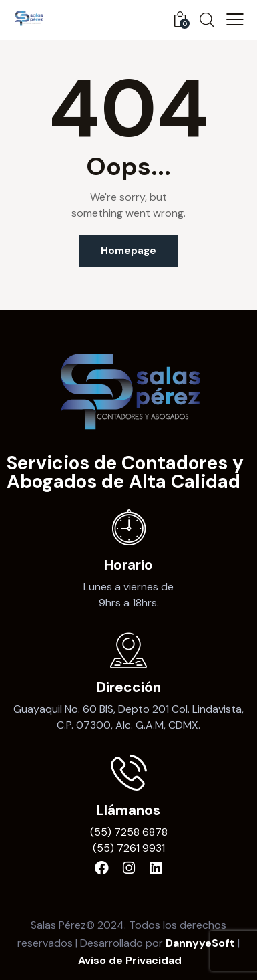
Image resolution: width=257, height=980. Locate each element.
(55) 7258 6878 (129, 832)
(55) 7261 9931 (129, 848)
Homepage (128, 251)
